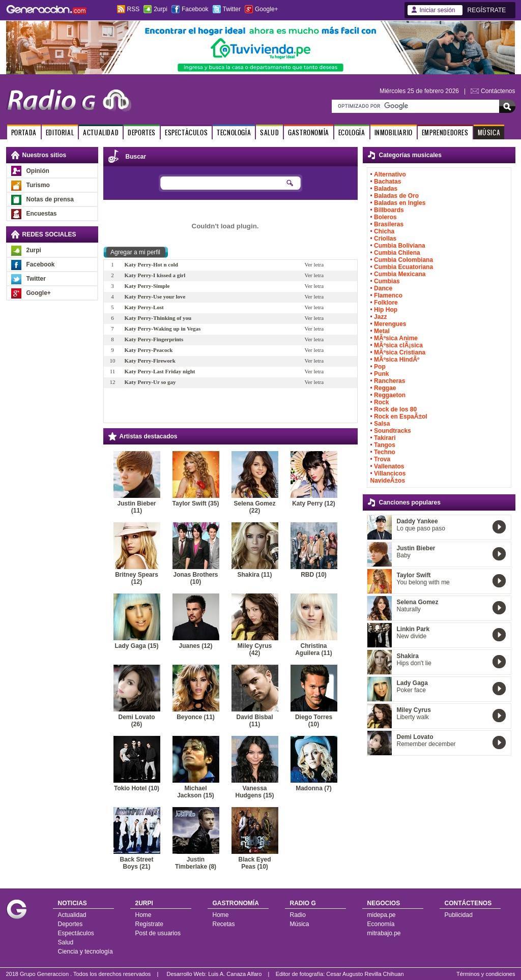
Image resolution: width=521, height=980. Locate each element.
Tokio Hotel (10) (137, 788)
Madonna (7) (314, 788)
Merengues (390, 324)
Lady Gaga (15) (136, 646)
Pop (380, 367)
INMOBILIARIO (394, 132)
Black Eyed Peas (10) (254, 863)
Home (143, 915)
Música (300, 924)
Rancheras (389, 381)
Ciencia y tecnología (85, 952)
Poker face (411, 690)
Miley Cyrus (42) (255, 649)
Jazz (380, 317)
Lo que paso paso (421, 528)
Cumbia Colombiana (403, 260)
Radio (298, 915)
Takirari (385, 438)
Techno (385, 452)
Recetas (224, 924)
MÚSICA (489, 132)
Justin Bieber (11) (136, 507)
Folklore (386, 303)
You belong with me (423, 582)
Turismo (38, 185)
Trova (382, 459)
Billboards (389, 210)
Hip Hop (386, 310)
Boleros (385, 217)
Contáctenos (498, 91)
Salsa (382, 424)
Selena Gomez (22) (254, 507)
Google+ (267, 9)
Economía (381, 924)
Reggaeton (390, 395)
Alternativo (390, 174)
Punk (381, 374)
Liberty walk (413, 717)
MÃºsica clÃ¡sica (398, 345)
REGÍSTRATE (487, 10)
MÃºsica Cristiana (400, 352)
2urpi (161, 9)
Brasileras (389, 224)
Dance (383, 288)
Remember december (426, 744)
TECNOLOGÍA (234, 132)
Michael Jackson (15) (196, 792)
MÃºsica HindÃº (397, 360)
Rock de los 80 (395, 409)
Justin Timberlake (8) (196, 863)
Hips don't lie (414, 663)
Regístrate (149, 924)
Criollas (385, 239)
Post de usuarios (158, 933)
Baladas (386, 189)
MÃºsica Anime (396, 338)
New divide (412, 636)
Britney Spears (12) (137, 578)
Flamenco (388, 295)
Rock (381, 402)
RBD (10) (314, 575)
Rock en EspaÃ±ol (401, 417)
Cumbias (387, 281)
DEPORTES (142, 132)
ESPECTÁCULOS (186, 132)
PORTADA (24, 132)
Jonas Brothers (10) (195, 578)
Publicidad (459, 915)
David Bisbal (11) (254, 721)
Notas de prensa (50, 199)
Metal (382, 331)
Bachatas (387, 182)
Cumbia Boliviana (400, 246)
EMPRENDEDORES (445, 132)
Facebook (195, 9)
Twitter (232, 9)
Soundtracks (393, 431)
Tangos (385, 445)
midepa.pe (382, 915)
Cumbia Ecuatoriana (403, 267)
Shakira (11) (254, 575)
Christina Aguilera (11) (314, 649)
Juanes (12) (195, 646)
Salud (66, 942)
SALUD (269, 132)
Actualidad (72, 915)
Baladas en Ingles (400, 203)
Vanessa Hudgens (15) (254, 792)
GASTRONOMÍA (309, 132)
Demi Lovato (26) (136, 721)
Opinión (38, 171)
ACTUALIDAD (101, 132)
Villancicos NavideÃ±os (388, 477)
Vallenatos (389, 466)
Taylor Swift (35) (196, 503)
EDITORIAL (60, 132)
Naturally (409, 609)
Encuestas (42, 214)
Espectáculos (76, 933)
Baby (404, 555)
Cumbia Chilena (397, 253)
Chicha (384, 231)
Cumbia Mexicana (400, 274)
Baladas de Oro (396, 196)
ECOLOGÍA (352, 132)
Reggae (385, 388)
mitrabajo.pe (384, 933)
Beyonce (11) (196, 717)
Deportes (70, 924)
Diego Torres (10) (314, 721)
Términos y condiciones (486, 974)
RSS (134, 9)
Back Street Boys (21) (136, 863)
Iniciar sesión (438, 10)
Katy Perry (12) (314, 503)
